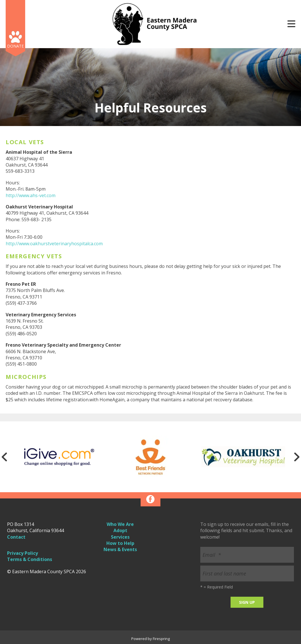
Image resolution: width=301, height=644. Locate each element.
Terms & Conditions (30, 559)
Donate (15, 46)
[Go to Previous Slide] (5, 457)
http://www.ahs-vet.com (31, 195)
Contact (16, 537)
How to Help (120, 543)
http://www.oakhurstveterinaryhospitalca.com (54, 244)
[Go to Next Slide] (296, 457)
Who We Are (120, 524)
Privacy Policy (22, 553)
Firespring (161, 639)
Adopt (120, 530)
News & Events (120, 549)
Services (120, 537)
